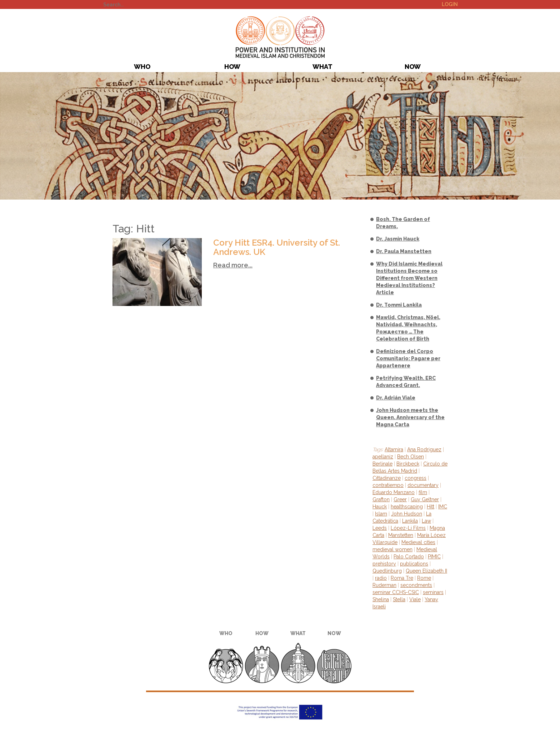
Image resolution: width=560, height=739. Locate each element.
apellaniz (383, 457)
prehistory (384, 564)
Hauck (380, 507)
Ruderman (384, 585)
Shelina (381, 599)
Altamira (394, 449)
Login (450, 4)
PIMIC (280, 37)
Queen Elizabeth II (426, 571)
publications (414, 564)
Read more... (233, 265)
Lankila (410, 521)
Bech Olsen (411, 457)
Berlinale (382, 464)
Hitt (431, 507)
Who (142, 67)
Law (426, 521)
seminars (433, 592)
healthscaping (407, 507)
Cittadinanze (387, 478)
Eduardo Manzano (394, 492)
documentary (423, 485)
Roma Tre (402, 578)
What (322, 67)
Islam (381, 514)
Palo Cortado (409, 557)
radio (381, 578)
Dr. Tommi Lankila (399, 305)
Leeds (380, 528)
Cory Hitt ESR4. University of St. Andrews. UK (277, 247)
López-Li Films (408, 528)
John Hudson (407, 514)
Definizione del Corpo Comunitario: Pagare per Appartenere (408, 358)
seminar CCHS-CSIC (396, 592)
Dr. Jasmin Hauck (398, 239)
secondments (416, 585)
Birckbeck (408, 464)
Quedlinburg (387, 571)
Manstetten (401, 535)
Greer (400, 499)
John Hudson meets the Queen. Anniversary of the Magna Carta (410, 417)
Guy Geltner (425, 499)
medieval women (392, 549)
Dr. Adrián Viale (396, 398)
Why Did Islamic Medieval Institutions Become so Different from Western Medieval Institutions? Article (409, 278)
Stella (399, 599)
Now (413, 67)
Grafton (381, 499)
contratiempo (388, 485)
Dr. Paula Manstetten (404, 251)
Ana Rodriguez (424, 449)
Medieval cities (418, 542)
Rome (424, 578)
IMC (443, 507)
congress (416, 478)
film (423, 492)
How (232, 67)
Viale (415, 599)
